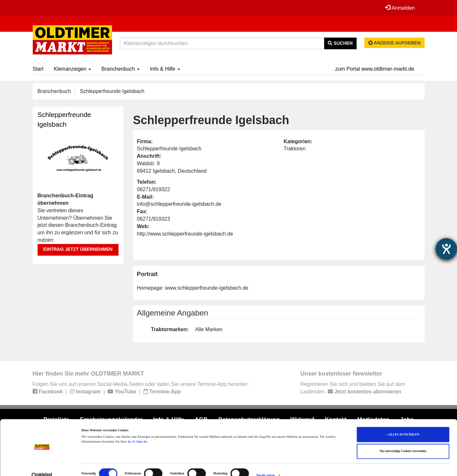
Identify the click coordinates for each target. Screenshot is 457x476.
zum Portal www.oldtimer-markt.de (375, 69)
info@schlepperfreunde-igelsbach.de (179, 204)
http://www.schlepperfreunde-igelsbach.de (185, 234)
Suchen (340, 43)
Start (38, 69)
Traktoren (295, 149)
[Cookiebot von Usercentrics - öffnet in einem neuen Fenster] (42, 465)
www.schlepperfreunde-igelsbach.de (207, 288)
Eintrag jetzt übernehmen (78, 249)
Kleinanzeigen (72, 69)
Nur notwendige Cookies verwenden (403, 441)
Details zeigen (266, 465)
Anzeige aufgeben (394, 43)
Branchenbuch (120, 69)
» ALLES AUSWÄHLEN (403, 424)
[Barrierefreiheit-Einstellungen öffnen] (446, 249)
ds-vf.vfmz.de (137, 431)
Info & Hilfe (165, 69)
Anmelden (400, 8)
